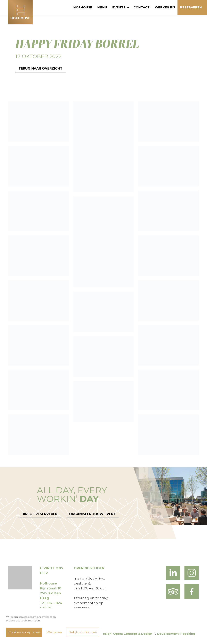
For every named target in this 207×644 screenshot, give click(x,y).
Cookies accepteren (24, 632)
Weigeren (54, 632)
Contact (142, 7)
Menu (102, 7)
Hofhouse (83, 7)
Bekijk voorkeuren (83, 632)
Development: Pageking (176, 634)
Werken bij (165, 7)
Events (119, 7)
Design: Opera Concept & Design (126, 634)
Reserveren (191, 7)
